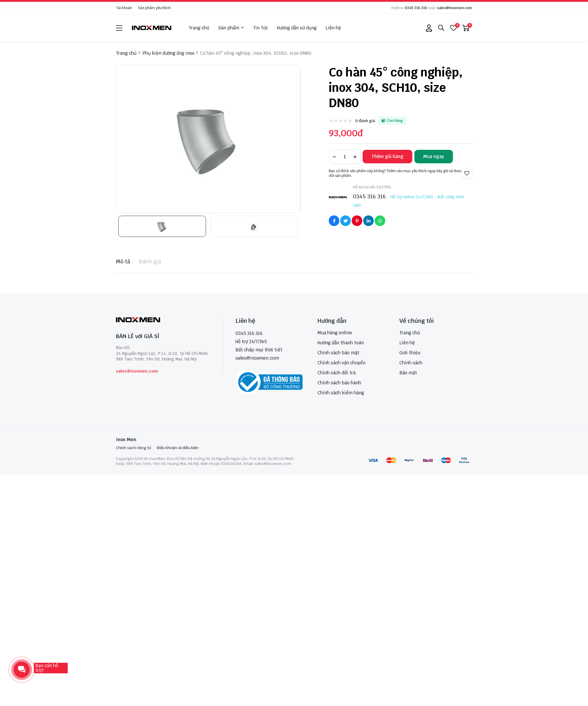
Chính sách (411, 363)
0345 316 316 (416, 8)
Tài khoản (124, 8)
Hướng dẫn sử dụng (297, 28)
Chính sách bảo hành (339, 383)
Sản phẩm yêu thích (154, 8)
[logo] (152, 28)
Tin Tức (261, 28)
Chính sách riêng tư (133, 448)
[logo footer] (163, 320)
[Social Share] (334, 221)
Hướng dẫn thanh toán (341, 343)
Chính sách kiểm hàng (341, 393)
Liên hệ (333, 28)
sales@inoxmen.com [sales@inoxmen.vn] (257, 358)
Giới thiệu (410, 353)
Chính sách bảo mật (338, 353)
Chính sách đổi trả (337, 373)
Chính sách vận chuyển (342, 363)
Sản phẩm (231, 28)
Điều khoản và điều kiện (178, 448)
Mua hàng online (335, 333)
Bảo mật (408, 373)
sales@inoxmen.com (455, 8)
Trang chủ (199, 28)
